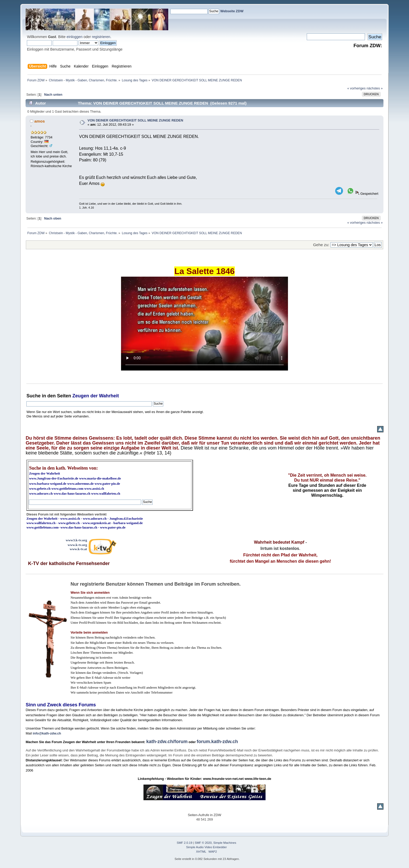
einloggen (74, 37)
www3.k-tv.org (76, 540)
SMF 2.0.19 (185, 843)
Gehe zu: (321, 245)
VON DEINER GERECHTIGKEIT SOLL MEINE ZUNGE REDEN (136, 120)
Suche (33, 396)
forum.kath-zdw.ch (217, 742)
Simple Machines (225, 843)
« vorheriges (356, 88)
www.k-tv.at (78, 549)
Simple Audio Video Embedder (207, 847)
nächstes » (375, 88)
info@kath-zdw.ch (47, 733)
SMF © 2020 (203, 843)
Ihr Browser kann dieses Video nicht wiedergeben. (204, 324)
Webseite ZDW (232, 11)
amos (40, 121)
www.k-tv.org (77, 545)
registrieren (101, 37)
